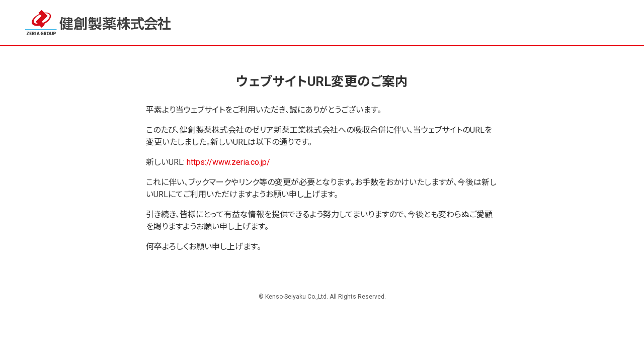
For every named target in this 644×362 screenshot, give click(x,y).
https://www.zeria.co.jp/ (228, 162)
